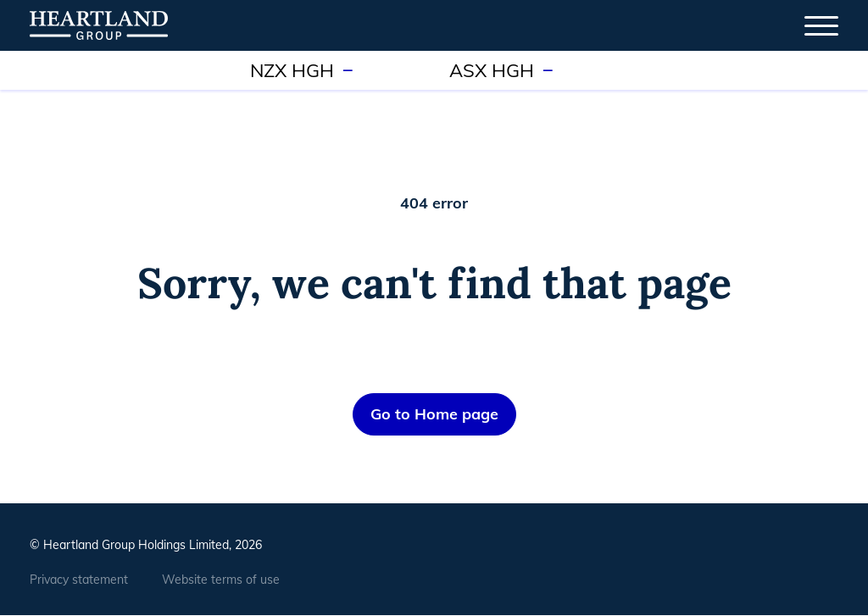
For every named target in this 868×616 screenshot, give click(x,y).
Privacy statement (79, 580)
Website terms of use (221, 580)
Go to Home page (434, 414)
